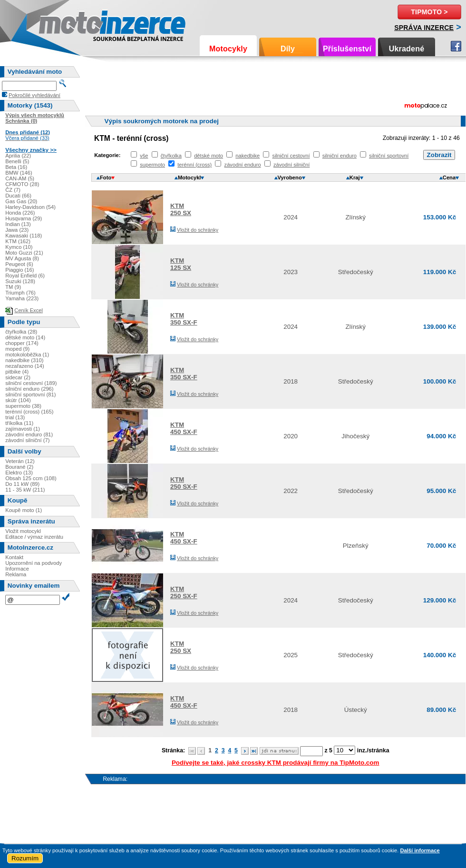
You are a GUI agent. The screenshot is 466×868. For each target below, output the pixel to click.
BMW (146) (19, 173)
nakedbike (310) (24, 360)
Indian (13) (18, 224)
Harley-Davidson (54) (30, 207)
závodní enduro (243, 165)
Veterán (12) (20, 461)
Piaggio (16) (19, 270)
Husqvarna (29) (24, 218)
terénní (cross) (194, 165)
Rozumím (25, 858)
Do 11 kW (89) (22, 484)
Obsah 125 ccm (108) (31, 478)
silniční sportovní (389, 156)
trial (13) (15, 417)
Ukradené (407, 49)
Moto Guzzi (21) (24, 253)
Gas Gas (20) (21, 201)
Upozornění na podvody (34, 563)
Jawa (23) (17, 230)
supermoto (152, 165)
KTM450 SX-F (184, 428)
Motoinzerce (59, 24)
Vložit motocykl (23, 531)
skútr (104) (18, 400)
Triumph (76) (20, 293)
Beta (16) (16, 167)
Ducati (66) (18, 196)
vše (144, 156)
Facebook (456, 46)
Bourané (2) (19, 467)
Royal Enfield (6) (25, 276)
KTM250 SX (181, 209)
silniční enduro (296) (29, 389)
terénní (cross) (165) (29, 412)
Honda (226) (20, 213)
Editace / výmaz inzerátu (34, 537)
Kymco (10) (19, 247)
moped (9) (17, 349)
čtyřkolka (171, 156)
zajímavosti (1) (23, 429)
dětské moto (209, 156)
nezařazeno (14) (24, 366)
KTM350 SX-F (184, 319)
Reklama (16, 574)
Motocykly (228, 49)
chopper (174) (22, 343)
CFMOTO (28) (22, 184)
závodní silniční (292, 165)
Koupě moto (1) (24, 510)
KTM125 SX (181, 264)
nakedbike (248, 156)
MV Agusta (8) (22, 258)
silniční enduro (340, 156)
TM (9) (13, 287)
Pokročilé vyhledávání (34, 95)
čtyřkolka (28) (21, 332)
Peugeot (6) (19, 264)
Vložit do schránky (198, 230)
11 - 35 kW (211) (25, 490)
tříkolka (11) (19, 423)
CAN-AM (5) (20, 178)
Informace (17, 569)
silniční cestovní (291, 156)
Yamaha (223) (22, 298)
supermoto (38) (23, 406)
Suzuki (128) (20, 281)
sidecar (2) (18, 377)
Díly (288, 49)
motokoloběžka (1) (27, 355)
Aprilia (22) (18, 156)
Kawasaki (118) (24, 236)
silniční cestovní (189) (31, 383)
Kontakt (14, 557)
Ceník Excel (29, 310)
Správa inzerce (424, 28)
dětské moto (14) (25, 337)
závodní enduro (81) (29, 434)
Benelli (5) (17, 161)
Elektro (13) (19, 473)
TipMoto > (429, 12)
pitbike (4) (17, 372)
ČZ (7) (13, 190)
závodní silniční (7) (27, 440)
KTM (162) (18, 241)
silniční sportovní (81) (30, 395)
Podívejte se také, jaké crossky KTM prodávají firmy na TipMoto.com (276, 763)
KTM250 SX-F (184, 483)
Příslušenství (347, 49)
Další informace (420, 850)
